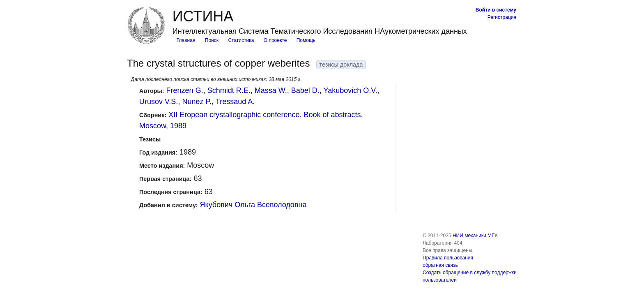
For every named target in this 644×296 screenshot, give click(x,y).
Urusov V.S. (159, 102)
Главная (186, 40)
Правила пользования (448, 258)
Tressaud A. (235, 102)
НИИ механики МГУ (475, 236)
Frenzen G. (185, 90)
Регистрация (502, 17)
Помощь (306, 40)
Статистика (241, 40)
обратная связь (440, 265)
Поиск (212, 40)
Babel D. (305, 90)
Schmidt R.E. (229, 90)
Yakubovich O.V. (350, 90)
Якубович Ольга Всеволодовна (253, 205)
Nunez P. (197, 102)
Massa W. (271, 90)
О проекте (275, 40)
